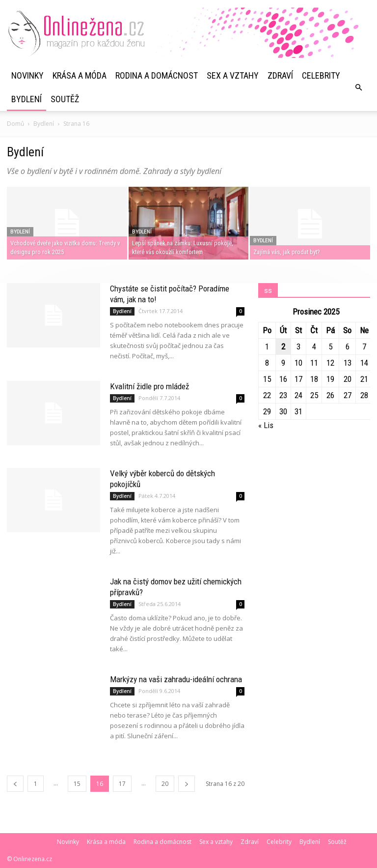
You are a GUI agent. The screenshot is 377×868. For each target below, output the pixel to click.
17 (122, 784)
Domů (15, 124)
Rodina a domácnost (157, 75)
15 (77, 784)
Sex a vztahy (233, 75)
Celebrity (321, 75)
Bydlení (27, 99)
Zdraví (280, 75)
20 (165, 784)
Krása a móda (80, 75)
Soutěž (65, 99)
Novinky (27, 75)
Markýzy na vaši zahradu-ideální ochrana (176, 679)
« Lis (266, 425)
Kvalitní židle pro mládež (149, 386)
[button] (358, 87)
